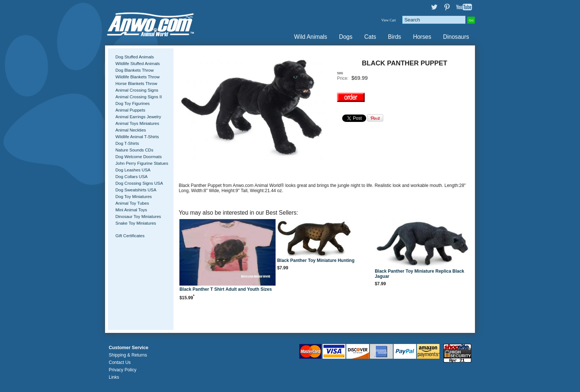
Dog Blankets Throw (134, 70)
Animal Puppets (130, 110)
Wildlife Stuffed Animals (138, 64)
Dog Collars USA (131, 177)
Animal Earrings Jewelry (138, 117)
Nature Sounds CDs (134, 150)
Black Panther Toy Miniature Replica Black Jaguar (419, 274)
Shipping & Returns (128, 355)
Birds (395, 37)
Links (114, 377)
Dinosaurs (456, 37)
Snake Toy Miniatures (136, 223)
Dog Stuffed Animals (135, 57)
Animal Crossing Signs (137, 90)
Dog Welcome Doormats (139, 157)
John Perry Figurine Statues (142, 163)
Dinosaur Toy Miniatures (138, 217)
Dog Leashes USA (133, 170)
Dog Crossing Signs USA (139, 183)
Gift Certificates (130, 236)
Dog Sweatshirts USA (136, 190)
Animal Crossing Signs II (139, 97)
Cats (370, 37)
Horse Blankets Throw (136, 83)
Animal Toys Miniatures (137, 123)
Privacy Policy (123, 370)
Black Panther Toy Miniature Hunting (316, 260)
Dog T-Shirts (127, 143)
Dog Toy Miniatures (134, 197)
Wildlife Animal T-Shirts (137, 137)
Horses (422, 37)
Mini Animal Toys (131, 210)
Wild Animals (311, 37)
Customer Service (129, 348)
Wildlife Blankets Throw (137, 77)
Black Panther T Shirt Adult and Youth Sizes (226, 289)
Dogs (345, 37)
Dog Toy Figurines (133, 103)
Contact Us (120, 362)
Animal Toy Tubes (132, 203)
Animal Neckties (131, 130)
